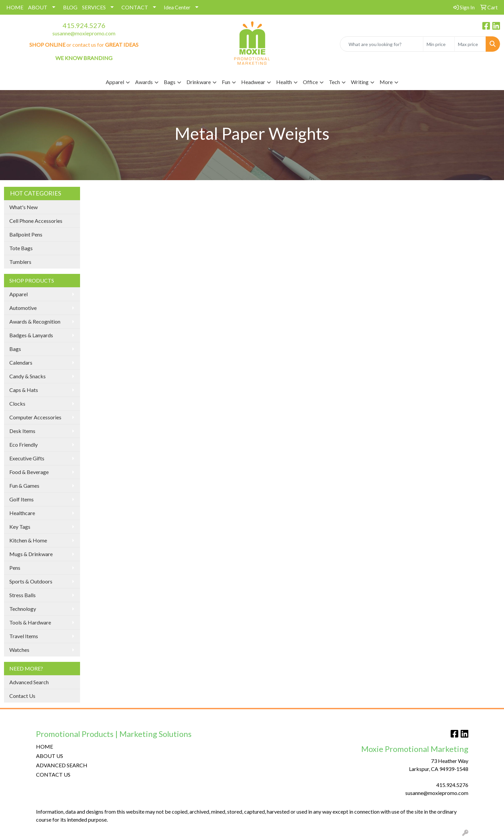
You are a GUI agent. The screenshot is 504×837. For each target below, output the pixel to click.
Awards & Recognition (35, 321)
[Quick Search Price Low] (439, 44)
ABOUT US (50, 756)
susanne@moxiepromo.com (84, 33)
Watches (19, 650)
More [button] (386, 82)
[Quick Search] (382, 44)
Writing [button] (360, 82)
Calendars (21, 362)
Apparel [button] (115, 82)
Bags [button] (170, 82)
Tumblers (20, 262)
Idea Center (177, 7)
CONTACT (135, 7)
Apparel (19, 294)
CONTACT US (53, 774)
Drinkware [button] (199, 82)
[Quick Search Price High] (470, 44)
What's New (24, 207)
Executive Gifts (27, 458)
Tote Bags (21, 248)
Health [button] (284, 82)
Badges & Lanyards (31, 335)
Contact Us (22, 696)
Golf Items (22, 499)
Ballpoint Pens (26, 234)
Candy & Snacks (28, 376)
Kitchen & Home (28, 540)
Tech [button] (334, 82)
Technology (23, 609)
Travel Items (24, 636)
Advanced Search (29, 682)
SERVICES (94, 7)
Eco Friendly (24, 445)
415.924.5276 (84, 25)
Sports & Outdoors (31, 581)
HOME (15, 7)
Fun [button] (226, 82)
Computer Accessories (35, 417)
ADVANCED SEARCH (62, 765)
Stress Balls (23, 595)
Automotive (23, 308)
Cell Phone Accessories (36, 221)
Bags (15, 349)
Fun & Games (24, 486)
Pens (15, 568)
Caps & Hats (24, 390)
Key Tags (20, 527)
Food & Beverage (29, 472)
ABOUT (38, 7)
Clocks (17, 403)
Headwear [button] (253, 82)
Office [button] (310, 82)
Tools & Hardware (30, 622)
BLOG (70, 7)
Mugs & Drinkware (31, 554)
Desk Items (22, 431)
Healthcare (22, 513)
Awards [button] (144, 82)
